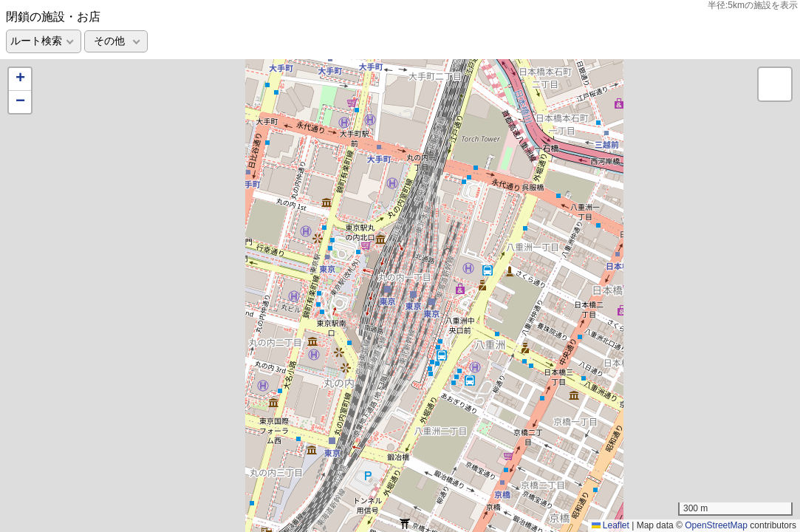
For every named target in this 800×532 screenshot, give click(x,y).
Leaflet (611, 525)
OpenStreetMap (716, 525)
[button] (20, 79)
